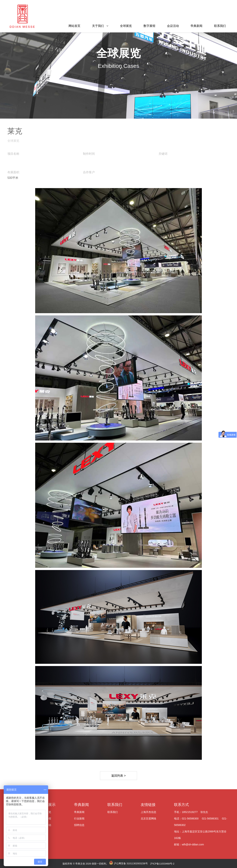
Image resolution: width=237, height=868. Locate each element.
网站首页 (74, 26)
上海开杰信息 (148, 812)
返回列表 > (118, 776)
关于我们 (98, 26)
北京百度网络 (148, 819)
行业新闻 (79, 819)
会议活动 (173, 26)
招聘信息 (79, 825)
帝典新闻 (196, 26)
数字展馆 (149, 26)
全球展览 (126, 26)
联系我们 (220, 26)
